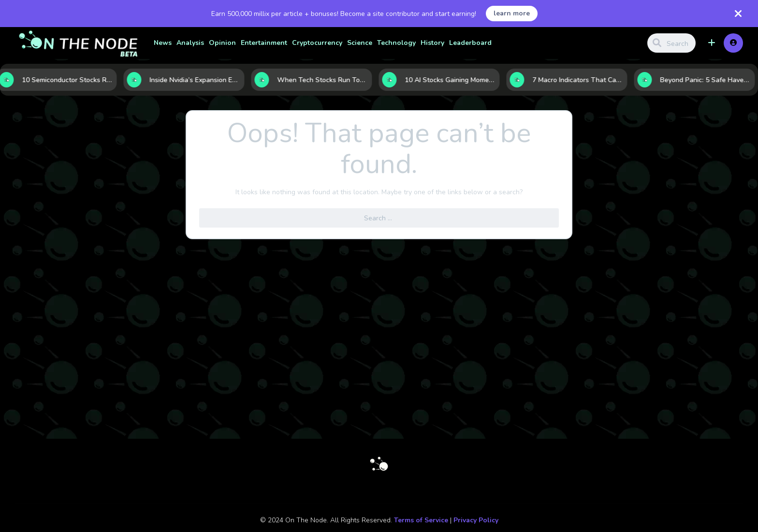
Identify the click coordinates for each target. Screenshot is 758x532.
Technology (396, 43)
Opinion (222, 43)
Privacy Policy (476, 520)
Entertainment (264, 43)
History (432, 43)
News (163, 43)
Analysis (190, 43)
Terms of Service (421, 520)
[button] (712, 43)
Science (360, 43)
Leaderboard (470, 43)
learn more (512, 13)
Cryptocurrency (317, 43)
